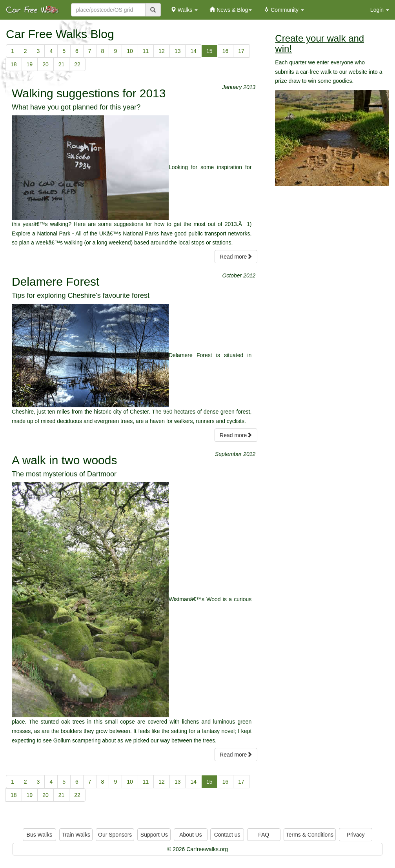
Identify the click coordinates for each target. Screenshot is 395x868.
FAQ (264, 835)
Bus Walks (40, 835)
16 (226, 51)
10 (130, 51)
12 (162, 51)
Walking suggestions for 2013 (89, 93)
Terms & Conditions (310, 835)
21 (62, 64)
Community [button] (284, 10)
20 (46, 64)
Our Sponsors (115, 835)
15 (209, 51)
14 (193, 51)
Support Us (154, 835)
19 (30, 64)
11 (146, 51)
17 (241, 51)
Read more (236, 257)
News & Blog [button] (231, 10)
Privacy (356, 835)
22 (77, 64)
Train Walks (76, 835)
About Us (191, 835)
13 (178, 51)
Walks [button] (184, 10)
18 (14, 64)
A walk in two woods (64, 460)
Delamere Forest (56, 282)
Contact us (227, 835)
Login (380, 10)
